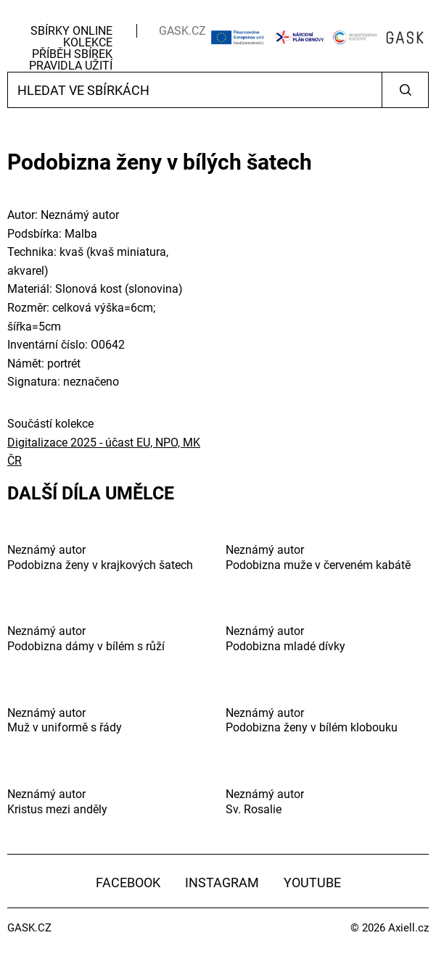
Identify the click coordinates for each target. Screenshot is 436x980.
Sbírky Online (71, 31)
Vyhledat (405, 90)
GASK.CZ (182, 31)
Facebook (128, 883)
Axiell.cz (408, 928)
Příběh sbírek (72, 54)
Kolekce (88, 42)
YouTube (312, 883)
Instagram (222, 883)
